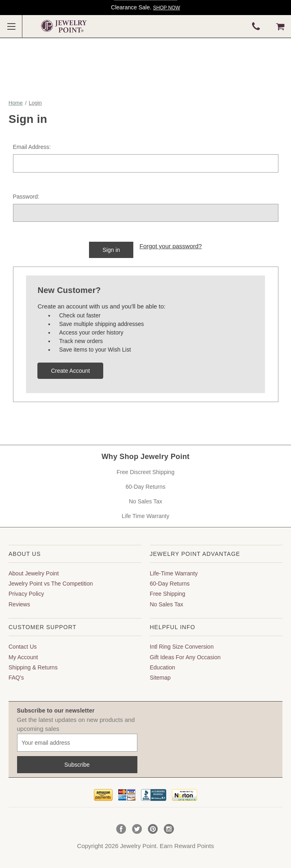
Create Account (70, 371)
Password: (26, 197)
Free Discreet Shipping (145, 472)
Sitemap (160, 678)
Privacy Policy (26, 594)
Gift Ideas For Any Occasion (185, 657)
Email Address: (32, 147)
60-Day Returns (145, 487)
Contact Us (23, 647)
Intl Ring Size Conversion (182, 647)
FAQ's (16, 678)
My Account (23, 657)
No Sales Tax (145, 501)
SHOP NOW (167, 8)
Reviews (19, 604)
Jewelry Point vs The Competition (51, 584)
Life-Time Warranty (174, 573)
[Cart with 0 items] (280, 26)
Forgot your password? (170, 246)
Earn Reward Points (187, 846)
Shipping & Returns (33, 667)
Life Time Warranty (146, 516)
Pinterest (153, 829)
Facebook (121, 829)
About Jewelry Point (34, 573)
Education (163, 667)
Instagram (169, 829)
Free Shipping (168, 594)
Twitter (137, 829)
